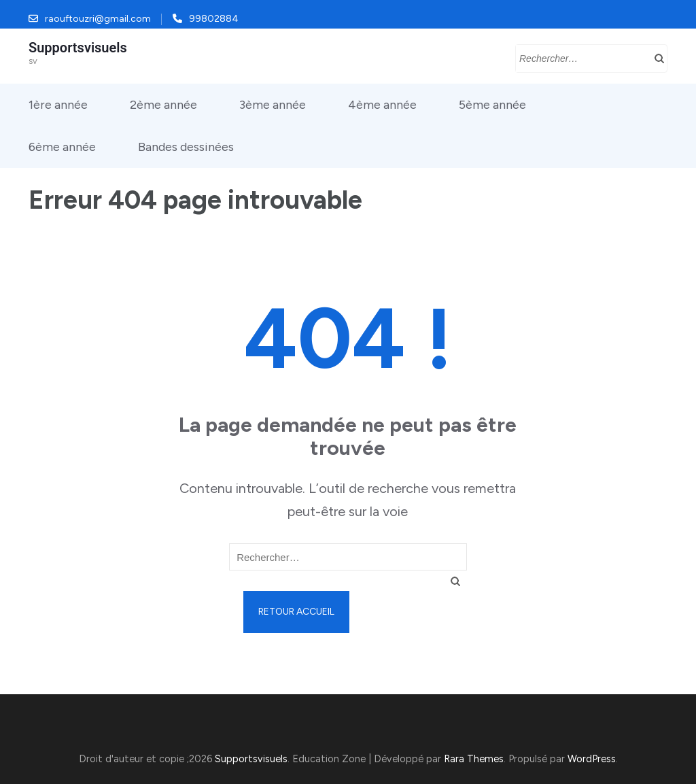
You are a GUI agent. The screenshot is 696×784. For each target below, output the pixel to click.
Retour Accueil (296, 612)
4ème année (382, 105)
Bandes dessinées (186, 147)
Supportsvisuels (78, 48)
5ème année (492, 105)
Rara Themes (474, 759)
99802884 (214, 19)
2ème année (163, 105)
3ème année (273, 105)
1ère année (58, 105)
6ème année (62, 147)
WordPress (592, 759)
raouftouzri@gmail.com (98, 19)
